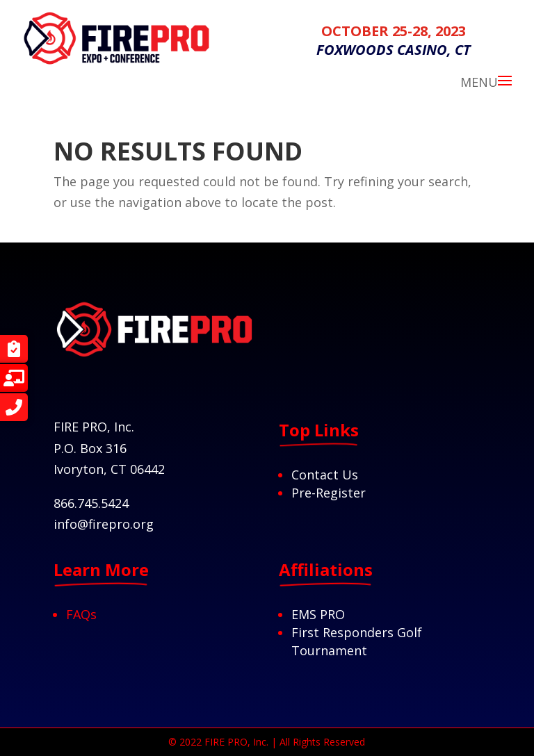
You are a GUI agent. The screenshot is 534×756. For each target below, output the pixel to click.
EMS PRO (318, 614)
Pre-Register (329, 493)
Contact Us (325, 475)
